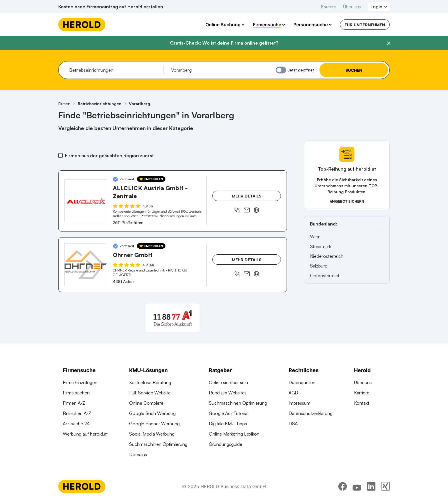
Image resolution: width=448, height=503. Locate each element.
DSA (293, 424)
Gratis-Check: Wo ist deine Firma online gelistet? (224, 43)
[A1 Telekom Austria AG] (173, 318)
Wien (315, 237)
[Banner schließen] (389, 43)
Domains (138, 454)
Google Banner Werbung (154, 424)
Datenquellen (302, 382)
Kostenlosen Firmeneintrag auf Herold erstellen (111, 7)
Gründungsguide (226, 444)
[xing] (385, 487)
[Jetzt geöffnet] (281, 70)
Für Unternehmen (365, 25)
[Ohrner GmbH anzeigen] (86, 265)
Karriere (329, 7)
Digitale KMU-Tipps (228, 424)
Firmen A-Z (74, 403)
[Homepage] (82, 25)
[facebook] (343, 487)
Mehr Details (247, 196)
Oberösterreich (325, 276)
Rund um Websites (228, 393)
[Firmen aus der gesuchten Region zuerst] (60, 155)
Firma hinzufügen (80, 382)
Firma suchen (76, 393)
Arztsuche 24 (76, 424)
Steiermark (321, 246)
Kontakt (362, 403)
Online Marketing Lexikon (234, 434)
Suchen (354, 70)
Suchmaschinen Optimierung (158, 444)
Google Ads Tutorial (229, 413)
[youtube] (357, 487)
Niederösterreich (327, 256)
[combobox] (114, 70)
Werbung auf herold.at (85, 434)
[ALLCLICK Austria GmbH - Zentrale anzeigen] (86, 201)
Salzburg (319, 266)
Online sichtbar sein (228, 382)
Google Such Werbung (152, 413)
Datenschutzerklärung (311, 413)
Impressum (299, 403)
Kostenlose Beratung (150, 382)
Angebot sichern (347, 201)
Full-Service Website (150, 393)
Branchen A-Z (77, 413)
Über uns (352, 7)
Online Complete (146, 403)
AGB (293, 393)
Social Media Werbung (152, 434)
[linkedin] (371, 487)
